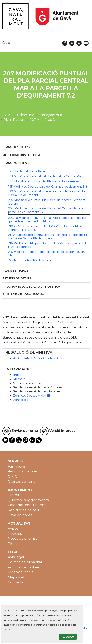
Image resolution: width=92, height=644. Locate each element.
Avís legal (16, 557)
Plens (13, 544)
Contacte (16, 582)
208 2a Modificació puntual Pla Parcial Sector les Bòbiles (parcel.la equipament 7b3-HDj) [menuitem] (47, 220)
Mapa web (17, 577)
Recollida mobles (23, 471)
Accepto (68, 637)
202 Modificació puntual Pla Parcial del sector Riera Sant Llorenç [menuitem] (47, 202)
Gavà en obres (20, 515)
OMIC (13, 476)
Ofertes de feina (22, 481)
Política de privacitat (25, 562)
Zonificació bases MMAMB (32, 396)
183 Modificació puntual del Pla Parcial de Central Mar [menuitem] (45, 176)
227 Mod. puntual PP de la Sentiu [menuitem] (31, 260)
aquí (7, 629)
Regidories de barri (24, 510)
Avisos (13, 528)
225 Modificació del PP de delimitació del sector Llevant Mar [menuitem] (47, 254)
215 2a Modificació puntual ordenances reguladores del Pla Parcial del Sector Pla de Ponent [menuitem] (48, 237)
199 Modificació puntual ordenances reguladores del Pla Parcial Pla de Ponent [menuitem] (47, 193)
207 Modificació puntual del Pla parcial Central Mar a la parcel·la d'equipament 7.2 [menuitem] (46, 210)
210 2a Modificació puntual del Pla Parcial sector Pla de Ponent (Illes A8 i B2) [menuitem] (46, 228)
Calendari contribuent (27, 505)
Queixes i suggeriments (28, 500)
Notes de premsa (23, 538)
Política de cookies (24, 567)
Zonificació (21, 400)
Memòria (19, 379)
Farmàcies (17, 466)
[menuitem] (46, 147)
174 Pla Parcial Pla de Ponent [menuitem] (28, 171)
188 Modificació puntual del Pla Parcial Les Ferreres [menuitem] (44, 181)
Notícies (15, 534)
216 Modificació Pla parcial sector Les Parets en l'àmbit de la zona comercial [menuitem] (48, 245)
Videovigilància (21, 572)
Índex (17, 375)
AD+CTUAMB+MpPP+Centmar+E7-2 (39, 358)
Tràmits (15, 495)
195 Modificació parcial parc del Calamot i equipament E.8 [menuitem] (48, 187)
